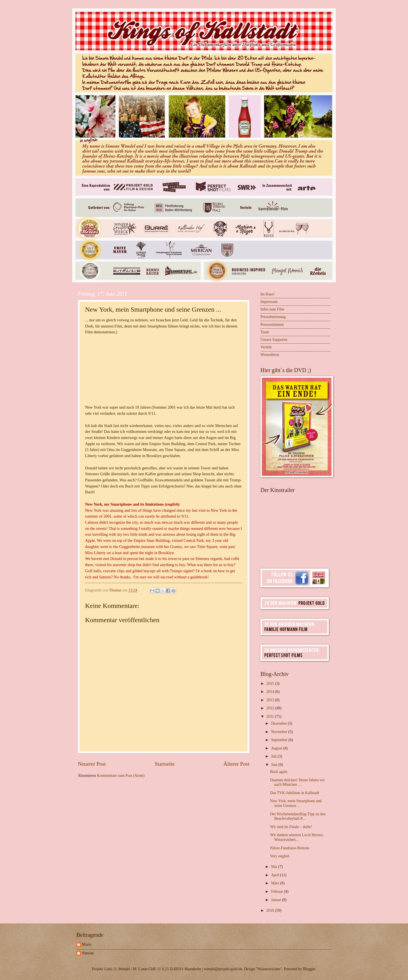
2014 (271, 692)
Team (265, 332)
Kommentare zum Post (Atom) (121, 776)
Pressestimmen (272, 325)
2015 (271, 684)
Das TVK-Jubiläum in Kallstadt (294, 793)
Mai (275, 867)
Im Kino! (268, 294)
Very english (280, 856)
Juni (275, 765)
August (277, 748)
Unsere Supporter (274, 340)
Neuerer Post (92, 764)
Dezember (279, 723)
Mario (87, 944)
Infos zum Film (272, 309)
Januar (277, 900)
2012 (271, 708)
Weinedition (270, 355)
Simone (88, 953)
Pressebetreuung (273, 317)
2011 (271, 716)
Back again (279, 772)
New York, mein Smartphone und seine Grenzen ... (296, 803)
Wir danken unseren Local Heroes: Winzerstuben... (297, 837)
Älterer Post (236, 764)
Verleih (266, 347)
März (276, 883)
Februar (277, 892)
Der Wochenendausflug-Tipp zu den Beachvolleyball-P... (298, 816)
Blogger (309, 969)
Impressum (269, 302)
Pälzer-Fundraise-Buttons (290, 848)
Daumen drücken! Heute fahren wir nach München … (297, 782)
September (280, 740)
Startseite (165, 764)
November (280, 732)
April (276, 875)
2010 (271, 910)
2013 (271, 700)
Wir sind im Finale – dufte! (291, 827)
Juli (274, 756)
